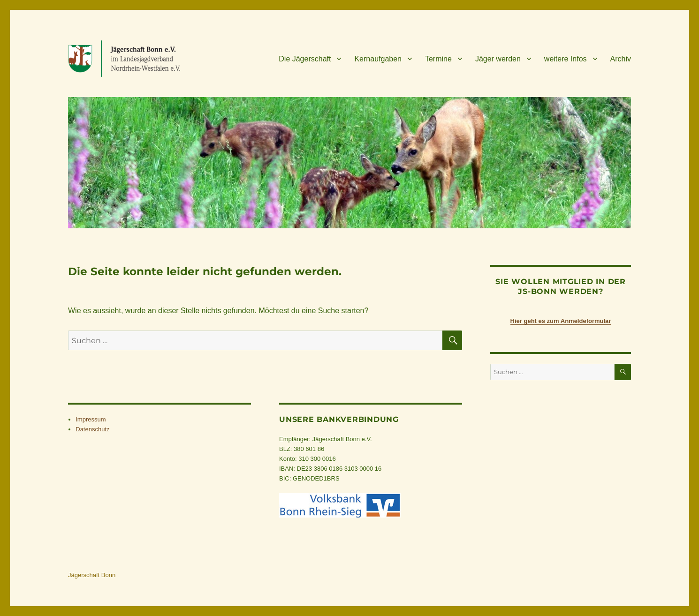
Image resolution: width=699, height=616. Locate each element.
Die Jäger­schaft (305, 59)
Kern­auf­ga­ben (378, 59)
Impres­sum (91, 419)
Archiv (621, 59)
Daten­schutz (92, 429)
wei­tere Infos (566, 59)
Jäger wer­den (498, 59)
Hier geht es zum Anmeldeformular (561, 321)
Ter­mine (438, 59)
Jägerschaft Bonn (92, 575)
